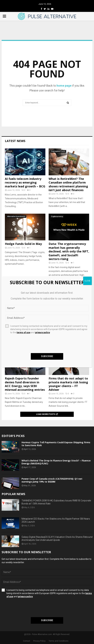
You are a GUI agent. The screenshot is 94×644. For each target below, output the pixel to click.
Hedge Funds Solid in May (23, 244)
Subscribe (47, 620)
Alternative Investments (16, 216)
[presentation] (26, 608)
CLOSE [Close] (87, 281)
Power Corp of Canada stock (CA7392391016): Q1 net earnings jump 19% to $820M (52, 480)
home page (64, 86)
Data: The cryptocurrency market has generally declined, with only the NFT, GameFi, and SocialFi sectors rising (69, 251)
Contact (27, 641)
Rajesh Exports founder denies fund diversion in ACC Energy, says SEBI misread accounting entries (25, 384)
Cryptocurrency (57, 216)
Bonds (10, 151)
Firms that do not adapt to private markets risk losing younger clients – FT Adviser (68, 384)
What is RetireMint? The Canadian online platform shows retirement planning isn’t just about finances (68, 184)
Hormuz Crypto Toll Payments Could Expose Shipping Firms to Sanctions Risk (56, 444)
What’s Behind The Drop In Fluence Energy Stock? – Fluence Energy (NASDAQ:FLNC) (56, 462)
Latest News (15, 141)
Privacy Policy (39, 641)
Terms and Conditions (59, 641)
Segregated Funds (58, 151)
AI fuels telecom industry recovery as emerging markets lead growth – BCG (25, 182)
